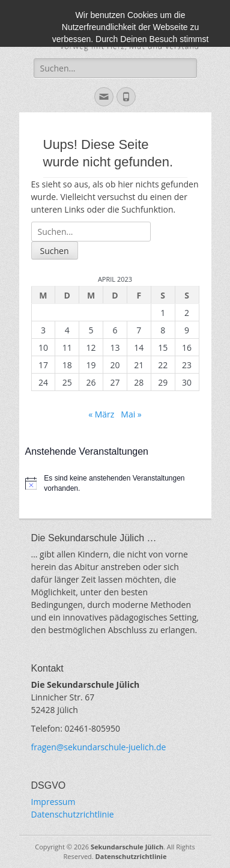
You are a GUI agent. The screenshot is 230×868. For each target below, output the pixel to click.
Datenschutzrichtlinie (73, 814)
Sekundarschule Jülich (127, 847)
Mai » (131, 414)
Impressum (53, 802)
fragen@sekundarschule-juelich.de (99, 747)
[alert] (115, 483)
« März (101, 414)
